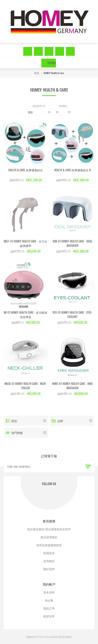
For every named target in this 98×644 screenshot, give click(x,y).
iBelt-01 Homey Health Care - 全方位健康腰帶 (25, 243)
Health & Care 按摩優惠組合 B (72, 170)
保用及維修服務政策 (49, 545)
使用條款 (49, 561)
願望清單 (60, 51)
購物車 (70, 51)
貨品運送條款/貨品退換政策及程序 (49, 529)
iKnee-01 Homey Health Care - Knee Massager (72, 386)
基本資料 (49, 592)
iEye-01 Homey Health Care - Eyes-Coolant (72, 315)
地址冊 (49, 600)
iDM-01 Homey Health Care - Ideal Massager (73, 243)
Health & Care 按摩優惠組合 (26, 170)
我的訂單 (49, 608)
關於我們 (49, 569)
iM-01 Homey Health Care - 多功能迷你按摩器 (25, 315)
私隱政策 (49, 553)
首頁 (37, 73)
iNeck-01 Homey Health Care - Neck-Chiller (26, 386)
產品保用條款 (49, 537)
